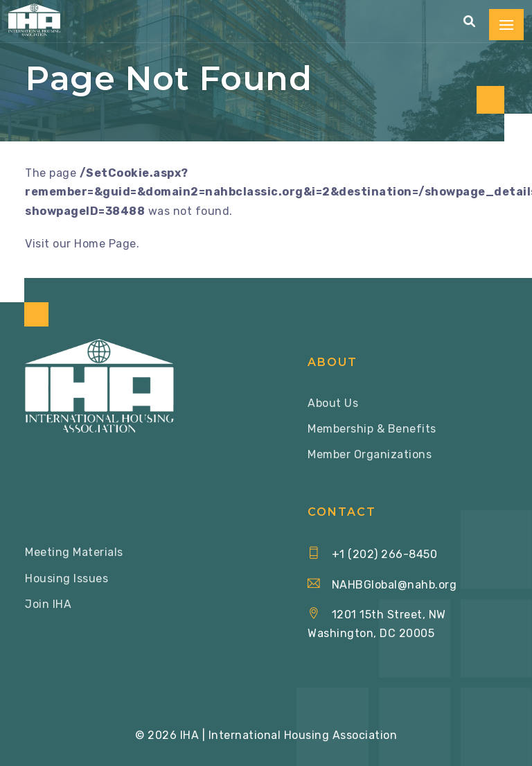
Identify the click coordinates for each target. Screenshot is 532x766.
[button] (470, 22)
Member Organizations (370, 454)
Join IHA (48, 604)
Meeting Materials (74, 552)
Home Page (105, 244)
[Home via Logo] (34, 20)
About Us (333, 403)
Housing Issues (66, 578)
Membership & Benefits (372, 429)
